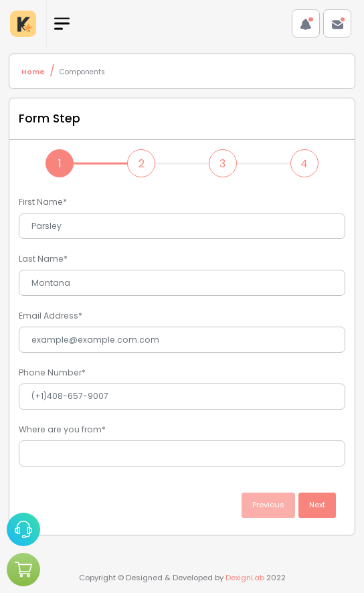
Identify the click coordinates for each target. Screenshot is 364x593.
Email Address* (51, 316)
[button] (306, 23)
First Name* (43, 202)
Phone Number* (52, 372)
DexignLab (245, 578)
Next (317, 505)
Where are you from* (62, 429)
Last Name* (43, 259)
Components (82, 72)
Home (33, 72)
